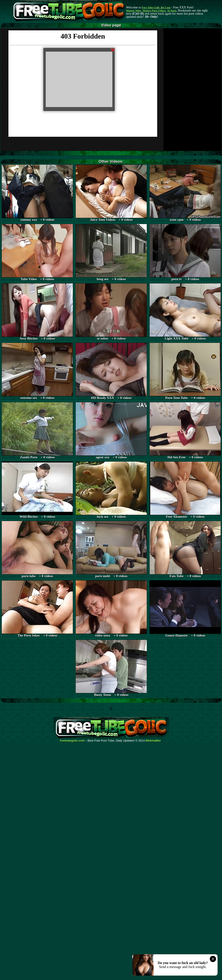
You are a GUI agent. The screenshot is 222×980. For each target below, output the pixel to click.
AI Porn (172, 11)
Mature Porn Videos (154, 11)
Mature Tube (134, 11)
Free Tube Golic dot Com (156, 8)
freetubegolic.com (72, 741)
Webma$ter (153, 741)
